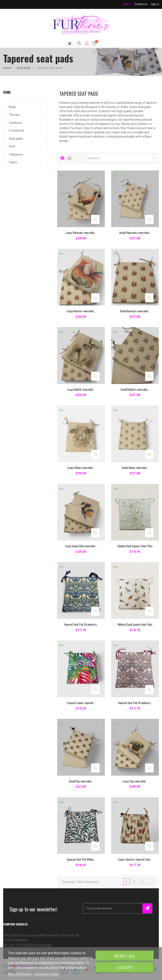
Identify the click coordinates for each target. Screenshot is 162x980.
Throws (14, 115)
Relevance (122, 158)
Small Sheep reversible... (135, 467)
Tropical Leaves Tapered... (81, 703)
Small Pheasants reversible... (135, 233)
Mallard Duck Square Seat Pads (135, 624)
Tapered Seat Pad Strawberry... (81, 624)
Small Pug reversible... (81, 781)
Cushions (15, 123)
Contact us (141, 4)
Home (7, 92)
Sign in (155, 4)
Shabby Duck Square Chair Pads (135, 546)
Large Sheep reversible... (81, 467)
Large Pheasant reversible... (81, 233)
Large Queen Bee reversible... (81, 546)
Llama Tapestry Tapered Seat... (135, 859)
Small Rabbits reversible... (135, 389)
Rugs (12, 107)
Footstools (17, 131)
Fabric (13, 162)
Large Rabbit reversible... (81, 389)
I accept (125, 968)
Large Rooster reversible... (81, 311)
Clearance (16, 154)
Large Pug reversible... (135, 781)
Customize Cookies (46, 974)
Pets (12, 146)
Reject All (125, 956)
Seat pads (16, 139)
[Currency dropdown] (125, 4)
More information (20, 974)
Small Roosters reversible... (135, 311)
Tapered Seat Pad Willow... (81, 859)
